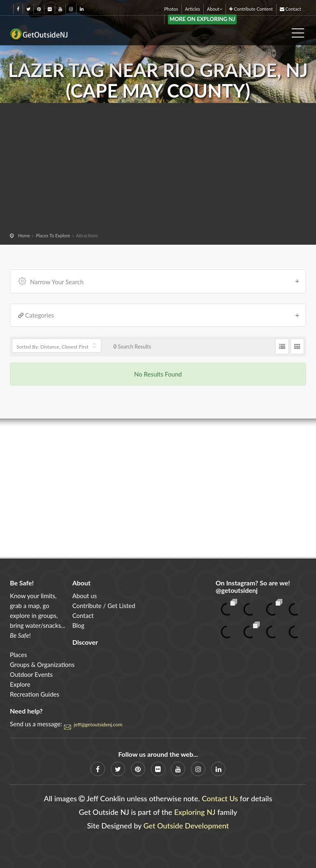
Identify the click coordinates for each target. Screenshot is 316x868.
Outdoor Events (31, 674)
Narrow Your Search (159, 281)
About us (85, 596)
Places (18, 655)
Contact (290, 9)
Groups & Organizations (42, 664)
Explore (20, 684)
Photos (171, 9)
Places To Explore (53, 235)
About (215, 9)
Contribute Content (251, 9)
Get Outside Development (186, 826)
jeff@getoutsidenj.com (98, 724)
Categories (159, 315)
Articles (193, 9)
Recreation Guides (35, 694)
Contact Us (220, 798)
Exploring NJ (195, 812)
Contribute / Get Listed (104, 606)
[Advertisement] (158, 169)
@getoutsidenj (237, 590)
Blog (78, 625)
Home (24, 235)
